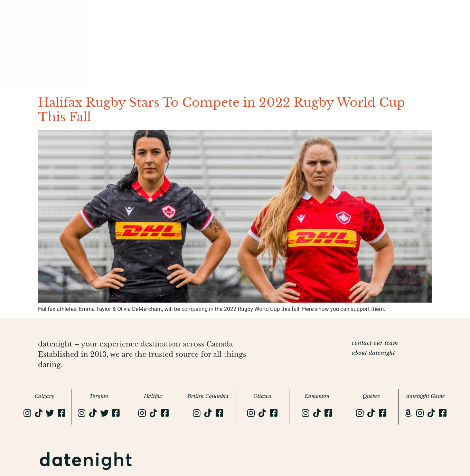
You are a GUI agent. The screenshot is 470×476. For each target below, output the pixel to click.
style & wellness (350, 84)
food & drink (214, 84)
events (262, 84)
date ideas (161, 84)
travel (299, 84)
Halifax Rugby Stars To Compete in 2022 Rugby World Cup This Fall (222, 110)
